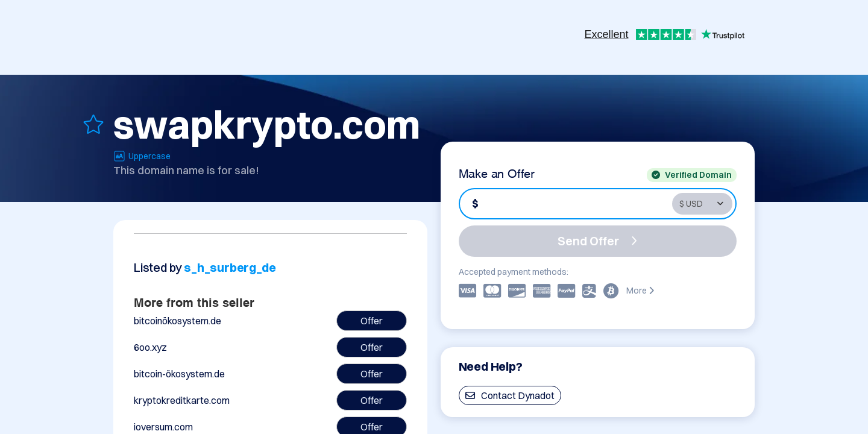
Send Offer (597, 241)
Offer (372, 321)
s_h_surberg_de (230, 267)
